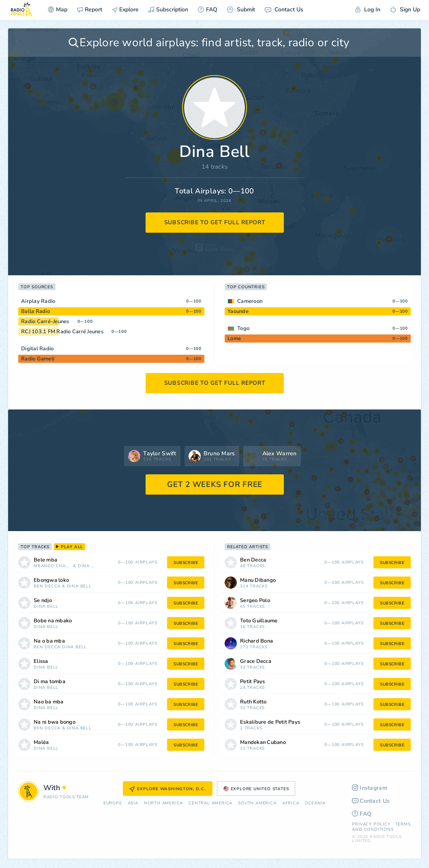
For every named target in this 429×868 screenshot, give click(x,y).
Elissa (41, 661)
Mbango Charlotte (53, 566)
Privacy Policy (371, 824)
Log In (368, 10)
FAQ (208, 10)
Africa (291, 803)
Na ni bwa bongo (55, 722)
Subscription (168, 10)
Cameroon (250, 301)
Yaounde (238, 311)
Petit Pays (253, 682)
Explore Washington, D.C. (167, 789)
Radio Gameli (38, 359)
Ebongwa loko (51, 580)
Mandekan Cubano (263, 743)
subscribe (186, 563)
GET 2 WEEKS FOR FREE (215, 484)
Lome (234, 339)
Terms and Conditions (381, 827)
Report (90, 10)
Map (58, 10)
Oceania (315, 803)
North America (163, 803)
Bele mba (45, 560)
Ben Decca (47, 586)
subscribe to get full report (215, 222)
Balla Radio (35, 311)
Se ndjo (43, 601)
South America (257, 803)
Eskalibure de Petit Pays (270, 722)
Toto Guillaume (259, 621)
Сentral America (210, 803)
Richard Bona (256, 641)
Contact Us (284, 10)
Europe (113, 803)
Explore (125, 10)
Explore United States (256, 789)
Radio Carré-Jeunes (45, 321)
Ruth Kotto (253, 702)
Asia (133, 803)
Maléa (41, 743)
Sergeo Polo (255, 601)
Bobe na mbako (53, 621)
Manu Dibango (258, 580)
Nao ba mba (49, 702)
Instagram (370, 788)
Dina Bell (87, 566)
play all (70, 547)
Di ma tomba (49, 682)
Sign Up (405, 10)
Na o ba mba (49, 641)
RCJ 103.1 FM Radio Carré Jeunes (62, 332)
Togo (243, 328)
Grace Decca (256, 661)
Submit (241, 10)
